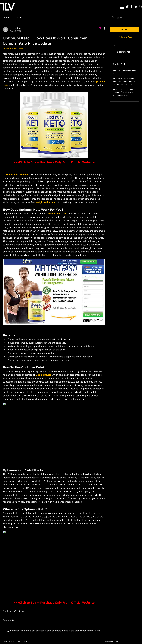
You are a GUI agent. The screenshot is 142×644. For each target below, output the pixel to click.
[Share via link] (19, 611)
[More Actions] (103, 28)
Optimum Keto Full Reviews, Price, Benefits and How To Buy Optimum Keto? (124, 92)
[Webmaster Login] (112, 641)
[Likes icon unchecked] (5, 611)
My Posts (20, 18)
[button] (122, 7)
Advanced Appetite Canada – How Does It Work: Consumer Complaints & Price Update (124, 81)
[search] (124, 18)
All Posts (7, 18)
